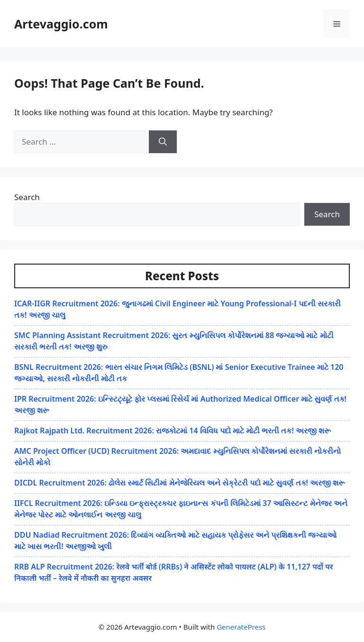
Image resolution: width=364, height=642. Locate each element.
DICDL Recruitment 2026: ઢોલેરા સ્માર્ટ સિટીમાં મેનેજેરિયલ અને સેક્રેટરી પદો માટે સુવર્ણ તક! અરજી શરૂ (180, 483)
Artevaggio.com (61, 24)
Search (27, 197)
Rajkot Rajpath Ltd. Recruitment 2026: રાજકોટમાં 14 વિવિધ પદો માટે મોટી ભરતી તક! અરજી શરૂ (173, 431)
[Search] (163, 142)
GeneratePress (241, 627)
